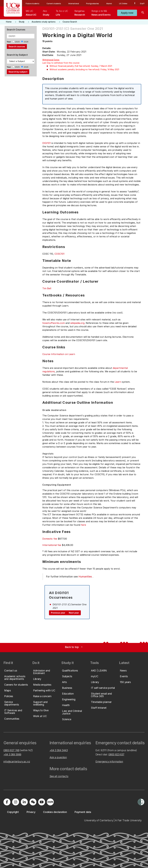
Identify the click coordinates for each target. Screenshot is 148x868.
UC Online (123, 4)
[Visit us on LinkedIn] (24, 802)
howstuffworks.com (54, 323)
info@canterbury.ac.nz (17, 762)
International (74, 4)
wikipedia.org (77, 323)
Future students (32, 4)
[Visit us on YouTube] (42, 802)
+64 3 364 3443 (59, 750)
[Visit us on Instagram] (16, 802)
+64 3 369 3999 (12, 754)
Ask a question (58, 757)
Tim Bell (47, 288)
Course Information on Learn (59, 354)
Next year (74, 613)
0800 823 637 (116, 754)
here (83, 525)
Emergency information (109, 762)
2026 (26, 42)
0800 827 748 (11, 750)
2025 (17, 42)
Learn (118, 382)
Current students (54, 4)
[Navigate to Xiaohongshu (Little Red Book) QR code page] (50, 802)
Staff (142, 4)
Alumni (109, 4)
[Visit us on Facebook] (7, 802)
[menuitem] (31, 13)
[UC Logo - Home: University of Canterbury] (13, 8)
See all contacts (59, 776)
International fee (52, 545)
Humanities (85, 577)
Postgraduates (92, 4)
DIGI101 (47, 143)
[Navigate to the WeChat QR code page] (33, 802)
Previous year (58, 613)
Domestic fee (50, 539)
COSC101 (59, 254)
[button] (127, 13)
